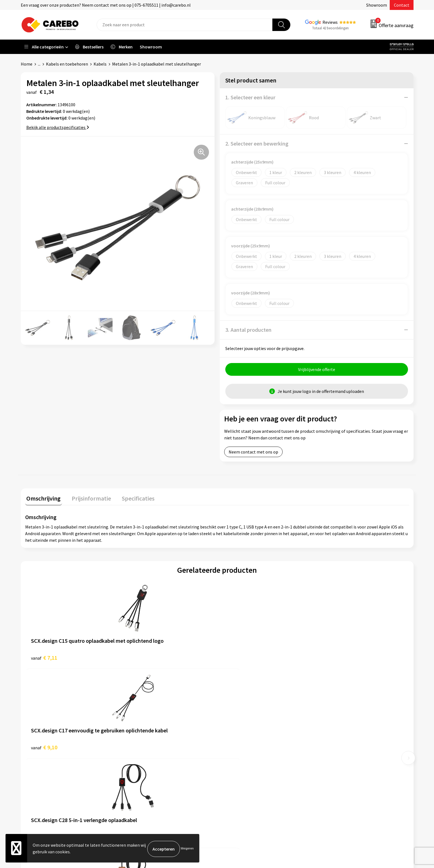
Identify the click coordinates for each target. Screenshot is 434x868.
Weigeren (187, 849)
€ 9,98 (236, 658)
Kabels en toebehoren (67, 64)
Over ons (232, 721)
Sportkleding (334, 738)
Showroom (377, 5)
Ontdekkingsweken (242, 713)
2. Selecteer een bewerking (257, 143)
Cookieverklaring (143, 755)
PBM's (327, 730)
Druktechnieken (142, 772)
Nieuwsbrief (235, 763)
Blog (228, 730)
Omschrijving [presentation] (42, 498)
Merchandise (236, 747)
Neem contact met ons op (253, 453)
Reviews (330, 22)
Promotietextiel (337, 713)
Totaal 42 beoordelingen (330, 28)
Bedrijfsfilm (235, 755)
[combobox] (185, 25)
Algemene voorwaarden (149, 738)
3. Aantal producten (248, 330)
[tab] (42, 500)
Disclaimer (137, 780)
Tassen (328, 755)
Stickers (329, 763)
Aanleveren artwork (145, 721)
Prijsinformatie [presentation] (87, 498)
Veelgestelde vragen (146, 747)
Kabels (100, 64)
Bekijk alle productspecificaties (58, 127)
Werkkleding (333, 721)
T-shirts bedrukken (242, 738)
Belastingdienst (142, 713)
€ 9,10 (140, 658)
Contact (402, 5)
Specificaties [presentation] (132, 498)
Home (27, 64)
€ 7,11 (44, 658)
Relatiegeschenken (340, 747)
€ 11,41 (333, 658)
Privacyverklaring (143, 763)
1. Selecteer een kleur (250, 97)
